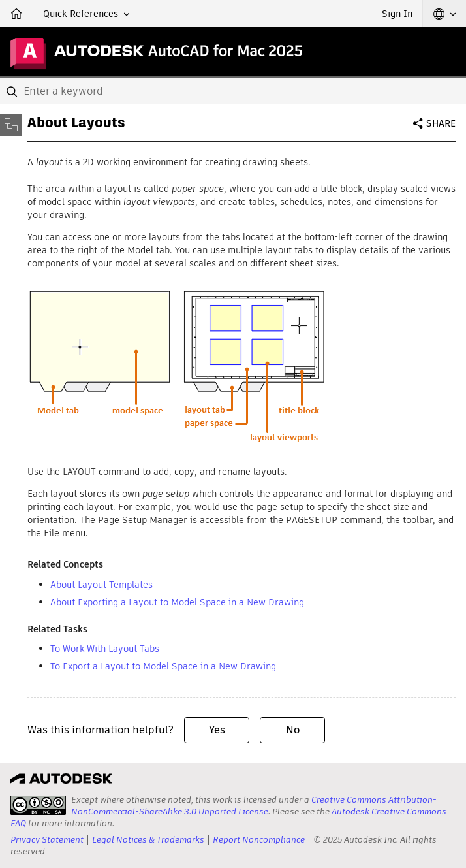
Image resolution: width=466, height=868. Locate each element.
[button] (86, 14)
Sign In (397, 14)
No (293, 730)
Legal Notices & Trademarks (148, 840)
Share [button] (441, 123)
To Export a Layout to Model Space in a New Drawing (163, 666)
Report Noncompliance (259, 840)
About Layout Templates (101, 585)
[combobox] (233, 91)
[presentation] (38, 805)
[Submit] (13, 91)
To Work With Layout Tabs (105, 649)
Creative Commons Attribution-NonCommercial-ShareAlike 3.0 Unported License (254, 806)
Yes (217, 730)
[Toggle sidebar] (11, 125)
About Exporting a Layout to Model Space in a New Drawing (177, 602)
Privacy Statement (47, 840)
